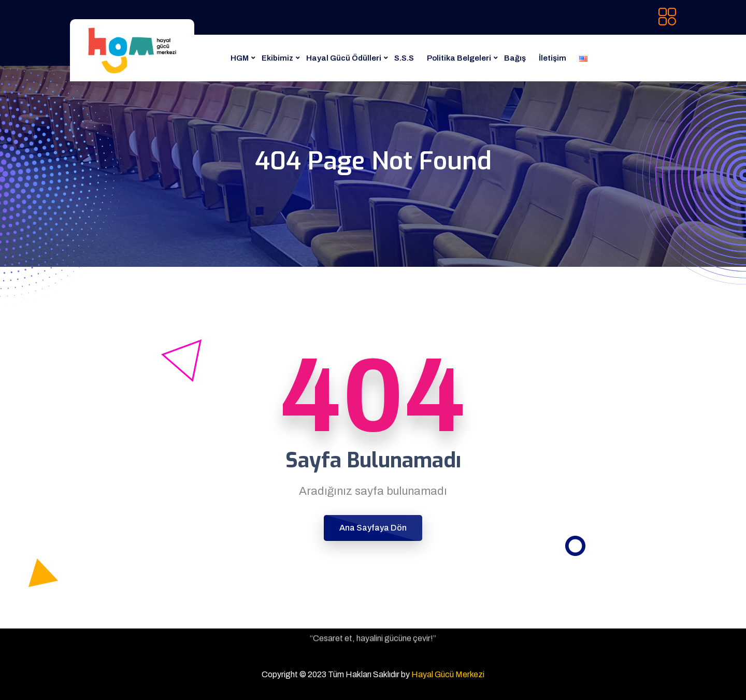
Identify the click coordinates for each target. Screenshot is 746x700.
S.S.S (404, 58)
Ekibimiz (277, 58)
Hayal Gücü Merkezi (448, 674)
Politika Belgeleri (459, 58)
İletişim (553, 58)
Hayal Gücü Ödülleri (344, 58)
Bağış (515, 58)
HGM (240, 58)
